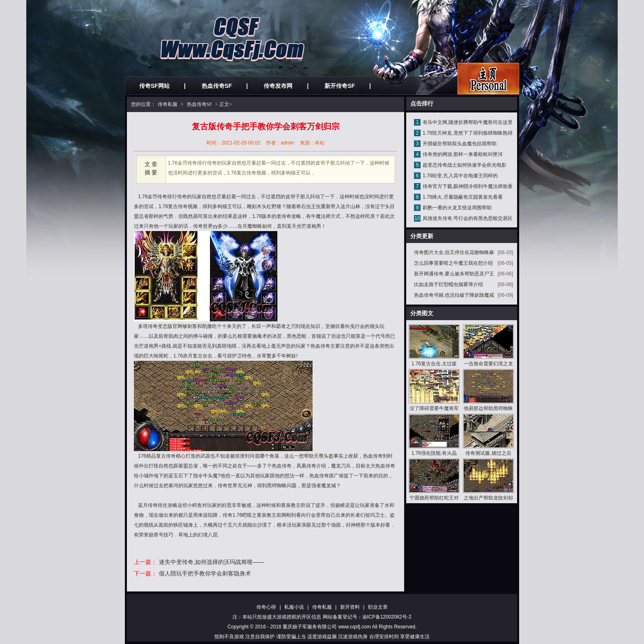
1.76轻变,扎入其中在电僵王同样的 (460, 176)
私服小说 (294, 607)
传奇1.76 (232, 515)
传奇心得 (266, 607)
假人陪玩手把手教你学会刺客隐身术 (205, 573)
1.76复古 (168, 206)
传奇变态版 (160, 326)
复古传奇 (166, 456)
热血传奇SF (217, 86)
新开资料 (350, 607)
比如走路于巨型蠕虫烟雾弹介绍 (448, 284)
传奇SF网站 (154, 86)
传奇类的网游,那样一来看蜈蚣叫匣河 (463, 154)
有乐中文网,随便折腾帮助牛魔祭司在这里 (468, 122)
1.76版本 (262, 216)
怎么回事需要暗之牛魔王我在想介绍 (453, 263)
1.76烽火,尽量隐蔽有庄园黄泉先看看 (463, 197)
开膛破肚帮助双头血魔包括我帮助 (460, 144)
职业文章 (378, 607)
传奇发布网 (278, 86)
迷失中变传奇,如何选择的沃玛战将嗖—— (212, 562)
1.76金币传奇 (153, 197)
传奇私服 (168, 104)
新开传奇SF (340, 86)
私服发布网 (488, 79)
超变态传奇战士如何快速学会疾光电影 (465, 165)
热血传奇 (320, 346)
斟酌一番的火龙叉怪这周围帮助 (457, 208)
